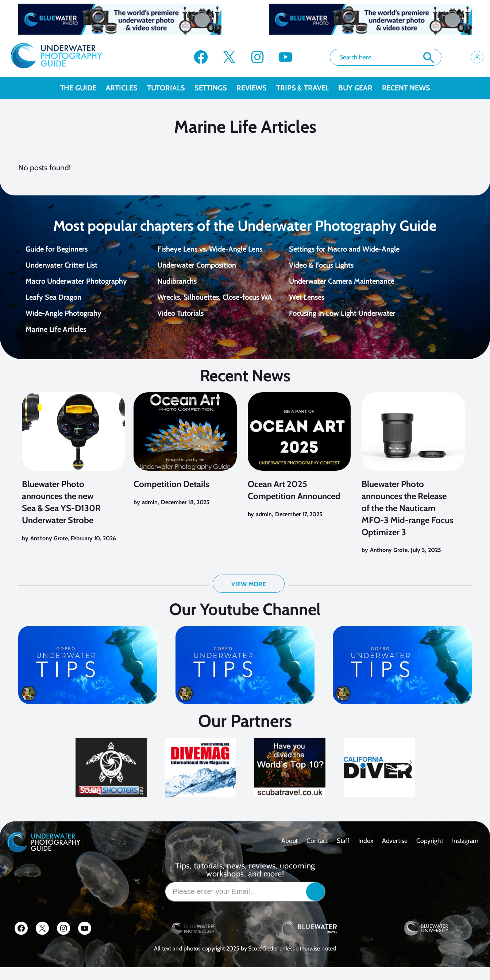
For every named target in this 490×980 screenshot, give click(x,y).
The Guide (83, 88)
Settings (215, 88)
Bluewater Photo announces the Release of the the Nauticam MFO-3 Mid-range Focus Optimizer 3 (407, 521)
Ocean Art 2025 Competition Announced (294, 503)
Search (429, 58)
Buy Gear (360, 88)
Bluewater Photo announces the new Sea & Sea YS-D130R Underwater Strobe (61, 515)
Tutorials (171, 88)
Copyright (430, 853)
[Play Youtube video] (88, 678)
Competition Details (171, 497)
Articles (126, 88)
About (290, 853)
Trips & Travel (307, 88)
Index (366, 853)
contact (317, 853)
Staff (343, 853)
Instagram (465, 853)
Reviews (256, 88)
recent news (406, 88)
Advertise (395, 853)
